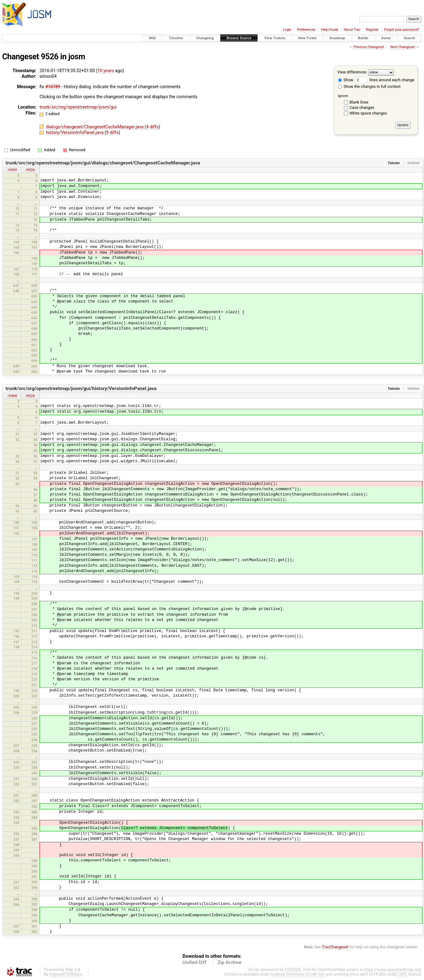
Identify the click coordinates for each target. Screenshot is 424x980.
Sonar (386, 38)
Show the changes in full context (369, 86)
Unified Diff (194, 962)
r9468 (12, 396)
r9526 (30, 170)
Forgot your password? (402, 30)
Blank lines (359, 102)
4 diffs (152, 127)
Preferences (306, 30)
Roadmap (337, 38)
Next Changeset (403, 47)
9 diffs (112, 132)
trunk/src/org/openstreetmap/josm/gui (78, 107)
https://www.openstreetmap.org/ (393, 969)
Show (346, 80)
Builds (363, 38)
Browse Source (239, 38)
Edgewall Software (66, 974)
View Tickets (275, 38)
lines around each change (385, 80)
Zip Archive (230, 962)
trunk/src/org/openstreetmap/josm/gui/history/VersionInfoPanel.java (81, 388)
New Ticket (308, 38)
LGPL (403, 974)
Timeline (176, 38)
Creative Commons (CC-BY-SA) (298, 974)
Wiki (152, 38)
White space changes (368, 113)
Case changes (362, 107)
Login (287, 30)
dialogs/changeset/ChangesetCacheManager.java (95, 127)
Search (409, 38)
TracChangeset (335, 947)
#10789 (53, 87)
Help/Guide (330, 30)
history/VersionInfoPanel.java (75, 132)
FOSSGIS (293, 969)
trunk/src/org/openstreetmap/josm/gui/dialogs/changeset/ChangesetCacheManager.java (103, 163)
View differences (352, 72)
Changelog (205, 38)
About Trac (352, 30)
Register (372, 30)
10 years (106, 71)
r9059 (12, 170)
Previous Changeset (369, 47)
